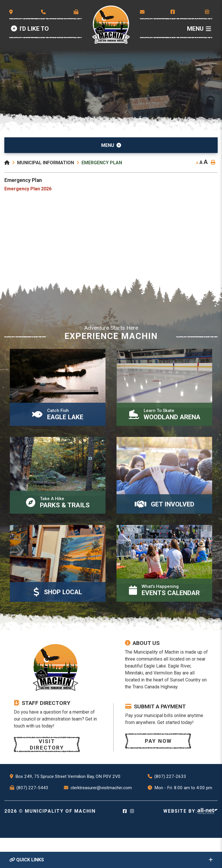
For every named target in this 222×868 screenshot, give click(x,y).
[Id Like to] (30, 29)
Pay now (159, 771)
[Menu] (199, 29)
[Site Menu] (111, 145)
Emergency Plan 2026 (28, 189)
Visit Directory (48, 775)
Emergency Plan (102, 163)
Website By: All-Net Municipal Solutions (207, 841)
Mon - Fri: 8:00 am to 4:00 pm (183, 818)
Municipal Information (46, 163)
